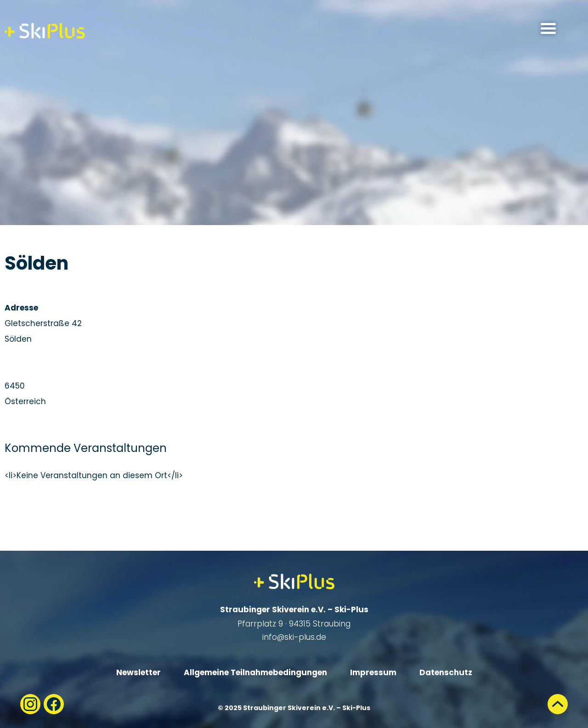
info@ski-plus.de (294, 637)
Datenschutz (446, 672)
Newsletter (139, 672)
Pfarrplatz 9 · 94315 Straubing (294, 624)
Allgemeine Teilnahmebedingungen (255, 672)
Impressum (373, 672)
